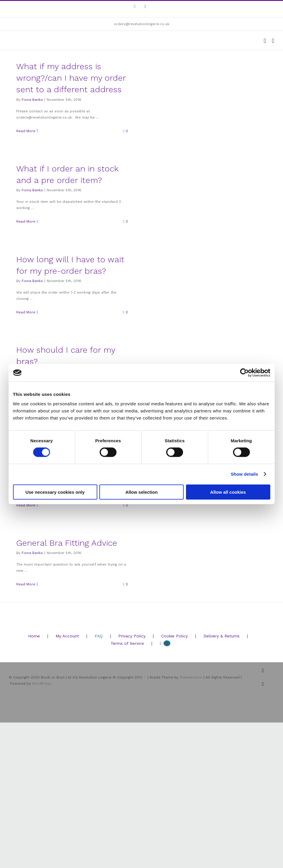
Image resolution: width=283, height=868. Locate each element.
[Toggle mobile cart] (265, 41)
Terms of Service (127, 643)
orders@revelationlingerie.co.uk (142, 24)
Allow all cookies (228, 492)
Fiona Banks (32, 100)
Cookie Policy (174, 636)
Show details (244, 474)
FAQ (99, 636)
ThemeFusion (191, 677)
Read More (26, 131)
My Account (67, 636)
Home (34, 636)
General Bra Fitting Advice (67, 543)
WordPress (42, 684)
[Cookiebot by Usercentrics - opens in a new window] (244, 373)
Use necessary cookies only (55, 492)
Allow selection (141, 492)
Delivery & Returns (221, 636)
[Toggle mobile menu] (273, 41)
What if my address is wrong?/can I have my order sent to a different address (71, 78)
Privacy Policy (132, 636)
